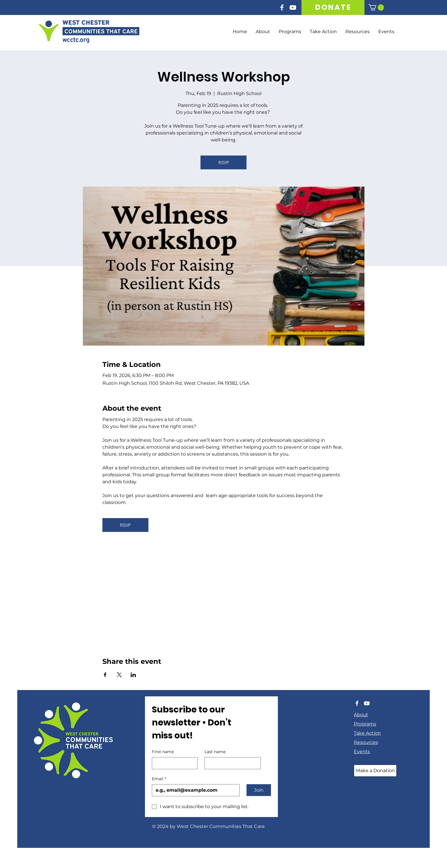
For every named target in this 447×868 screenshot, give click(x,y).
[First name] (173, 763)
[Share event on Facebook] (105, 675)
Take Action (367, 733)
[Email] (194, 790)
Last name (215, 752)
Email (159, 779)
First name (163, 752)
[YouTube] (293, 7)
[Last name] (231, 763)
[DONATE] (333, 7)
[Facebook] (282, 7)
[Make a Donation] (375, 771)
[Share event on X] (119, 675)
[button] (376, 7)
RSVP (224, 162)
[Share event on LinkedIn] (133, 675)
